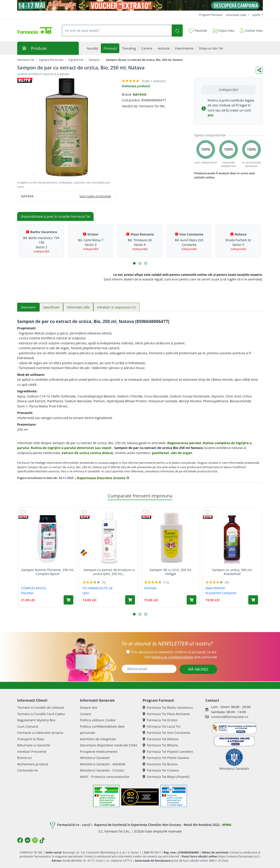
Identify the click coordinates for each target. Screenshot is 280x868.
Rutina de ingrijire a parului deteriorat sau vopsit (72, 448)
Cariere (86, 714)
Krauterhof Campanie (221, 593)
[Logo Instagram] (35, 840)
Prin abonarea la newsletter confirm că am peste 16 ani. (174, 652)
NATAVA (140, 94)
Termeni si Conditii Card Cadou (41, 714)
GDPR (257, 15)
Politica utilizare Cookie (98, 720)
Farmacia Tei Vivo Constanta (166, 733)
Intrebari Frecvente (32, 751)
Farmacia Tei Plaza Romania (166, 714)
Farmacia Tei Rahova (161, 739)
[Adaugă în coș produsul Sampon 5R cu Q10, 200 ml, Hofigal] (192, 600)
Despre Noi (88, 707)
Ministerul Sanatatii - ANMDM (103, 764)
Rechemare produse (33, 764)
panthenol (160, 453)
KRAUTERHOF (215, 588)
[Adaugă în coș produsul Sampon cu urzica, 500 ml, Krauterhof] (253, 600)
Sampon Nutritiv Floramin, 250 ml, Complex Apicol (48, 572)
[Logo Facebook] (20, 840)
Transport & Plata (31, 739)
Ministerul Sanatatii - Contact (102, 770)
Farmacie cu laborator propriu (40, 733)
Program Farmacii (211, 15)
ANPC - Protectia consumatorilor (105, 777)
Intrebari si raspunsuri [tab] (116, 307)
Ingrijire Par (76, 60)
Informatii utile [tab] (78, 307)
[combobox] (117, 31)
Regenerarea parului (184, 443)
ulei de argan (181, 453)
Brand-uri (24, 758)
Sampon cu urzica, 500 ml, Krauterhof (232, 572)
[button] (134, 263)
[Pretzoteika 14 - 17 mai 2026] (140, 5)
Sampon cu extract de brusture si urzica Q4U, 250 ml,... (109, 572)
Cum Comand (28, 726)
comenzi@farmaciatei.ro (230, 717)
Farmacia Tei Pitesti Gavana (166, 758)
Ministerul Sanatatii (95, 758)
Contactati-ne (28, 770)
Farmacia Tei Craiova (161, 770)
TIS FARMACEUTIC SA (98, 588)
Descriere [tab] (28, 307)
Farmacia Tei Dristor (160, 720)
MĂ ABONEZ (198, 669)
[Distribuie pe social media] (259, 70)
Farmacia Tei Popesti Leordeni (168, 751)
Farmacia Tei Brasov (160, 764)
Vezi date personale (181, 657)
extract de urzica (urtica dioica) (87, 453)
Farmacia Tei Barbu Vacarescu (168, 707)
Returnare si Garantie (34, 745)
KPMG (227, 825)
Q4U (86, 593)
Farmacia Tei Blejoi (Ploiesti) (166, 777)
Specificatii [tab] (51, 307)
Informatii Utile (236, 15)
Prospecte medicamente (99, 751)
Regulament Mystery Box (36, 720)
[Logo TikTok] (42, 840)
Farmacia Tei (26, 60)
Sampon (94, 60)
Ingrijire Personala (51, 60)
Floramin (27, 593)
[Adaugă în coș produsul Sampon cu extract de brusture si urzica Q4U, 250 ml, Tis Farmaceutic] (130, 600)
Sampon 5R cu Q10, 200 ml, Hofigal (171, 572)
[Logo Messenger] (28, 840)
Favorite (198, 31)
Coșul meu (223, 30)
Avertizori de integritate (98, 739)
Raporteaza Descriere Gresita (103, 478)
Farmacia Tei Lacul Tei (162, 726)
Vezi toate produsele (95, 196)
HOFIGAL (150, 588)
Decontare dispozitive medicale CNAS (109, 745)
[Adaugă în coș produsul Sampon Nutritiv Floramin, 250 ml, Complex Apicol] (68, 600)
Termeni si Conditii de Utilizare (41, 707)
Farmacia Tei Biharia (160, 745)
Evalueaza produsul (136, 86)
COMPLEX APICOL (34, 588)
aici (210, 115)
